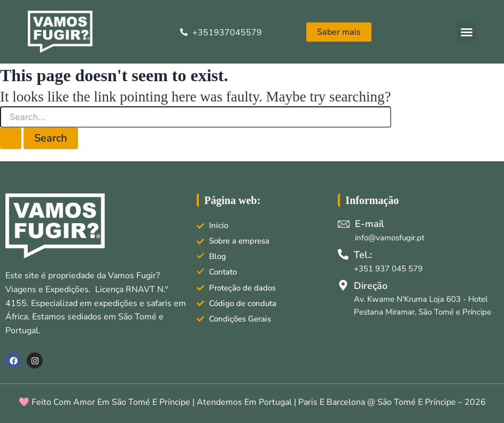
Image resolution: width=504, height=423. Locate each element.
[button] (467, 32)
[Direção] (343, 285)
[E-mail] (344, 224)
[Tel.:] (343, 254)
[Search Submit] (11, 138)
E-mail (370, 224)
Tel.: (363, 255)
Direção (371, 286)
